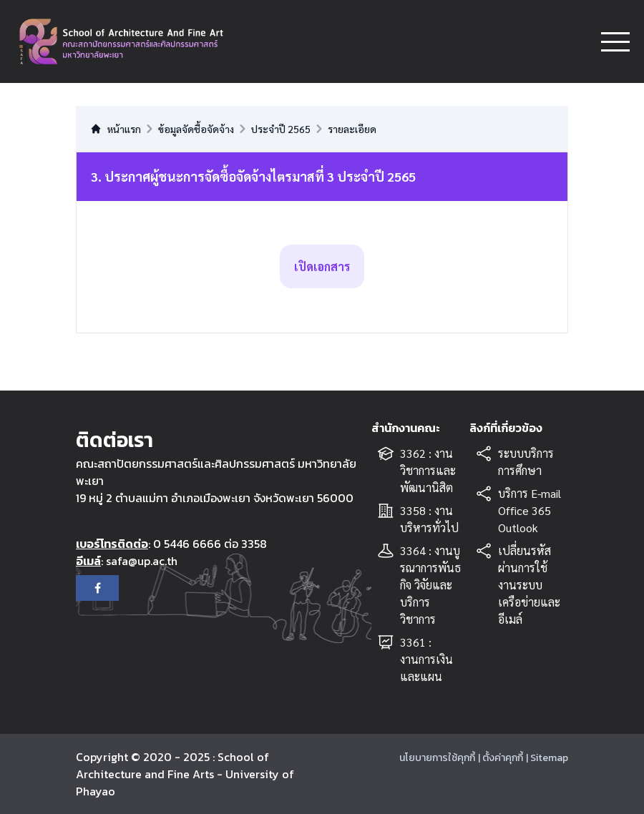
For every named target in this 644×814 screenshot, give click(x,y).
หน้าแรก (116, 129)
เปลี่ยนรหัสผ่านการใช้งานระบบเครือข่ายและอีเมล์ (529, 585)
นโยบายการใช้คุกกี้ (437, 758)
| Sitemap (547, 758)
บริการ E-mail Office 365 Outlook (530, 510)
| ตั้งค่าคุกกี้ (501, 758)
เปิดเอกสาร (322, 266)
